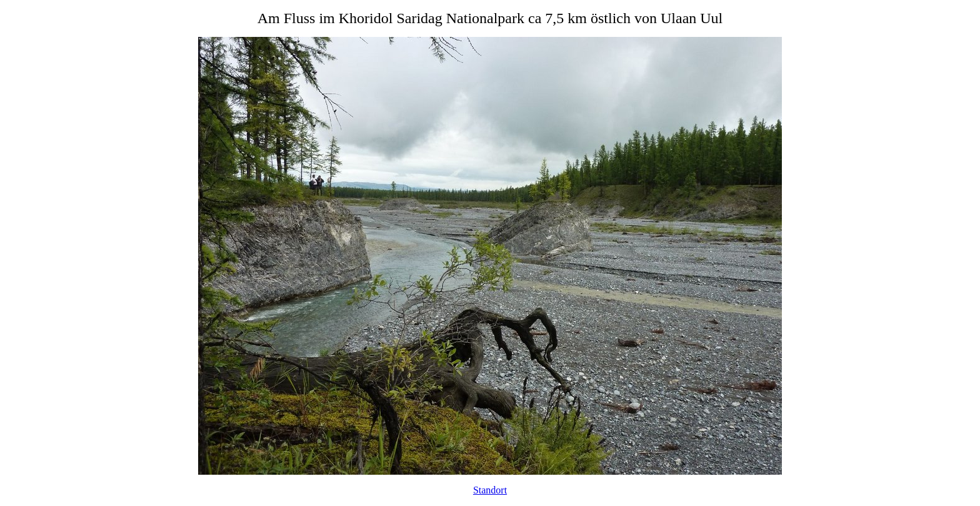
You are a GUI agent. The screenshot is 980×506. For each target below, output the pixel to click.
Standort (490, 490)
